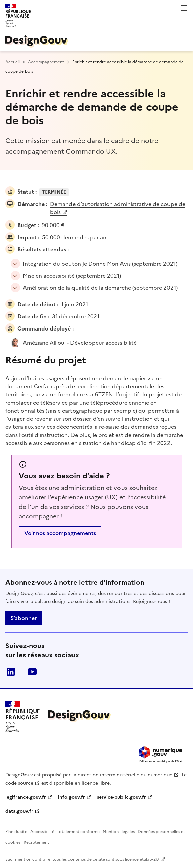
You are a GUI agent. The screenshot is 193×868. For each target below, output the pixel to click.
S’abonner (24, 618)
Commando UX (91, 151)
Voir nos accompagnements (60, 533)
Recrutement (36, 842)
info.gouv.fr (71, 797)
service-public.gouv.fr (122, 797)
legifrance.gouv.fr (26, 797)
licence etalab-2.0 (142, 859)
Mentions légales (119, 832)
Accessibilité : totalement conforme (65, 832)
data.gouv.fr (19, 811)
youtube (32, 672)
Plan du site (16, 832)
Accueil (13, 62)
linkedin (11, 672)
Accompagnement (46, 62)
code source (19, 783)
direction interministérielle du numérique (125, 775)
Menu (184, 8)
